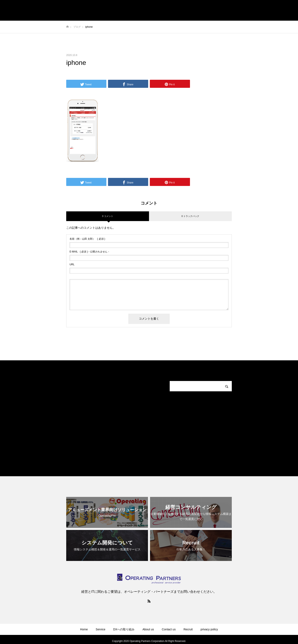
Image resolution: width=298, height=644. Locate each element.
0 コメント (108, 216)
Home (84, 629)
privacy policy (209, 629)
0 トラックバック (190, 216)
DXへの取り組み (124, 629)
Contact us (169, 629)
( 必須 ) (87, 239)
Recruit (188, 629)
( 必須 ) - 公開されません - (89, 252)
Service (100, 629)
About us (148, 629)
